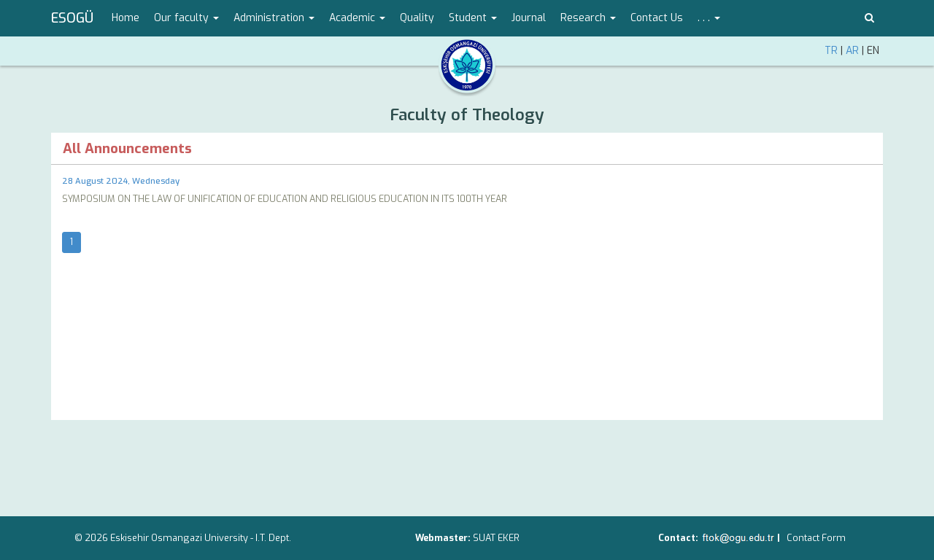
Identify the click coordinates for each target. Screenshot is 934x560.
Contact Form (816, 538)
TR (831, 51)
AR (852, 51)
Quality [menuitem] (417, 18)
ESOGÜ (72, 18)
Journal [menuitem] (529, 18)
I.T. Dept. (273, 538)
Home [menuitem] (126, 18)
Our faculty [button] (186, 18)
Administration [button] (274, 18)
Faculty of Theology (467, 115)
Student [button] (473, 18)
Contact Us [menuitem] (657, 18)
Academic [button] (357, 18)
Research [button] (588, 18)
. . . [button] (709, 18)
